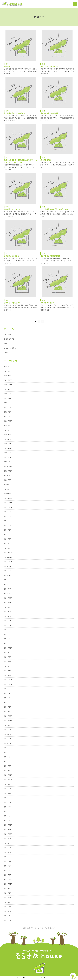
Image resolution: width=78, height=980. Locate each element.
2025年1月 (8, 416)
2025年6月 (8, 403)
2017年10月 (8, 607)
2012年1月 (8, 875)
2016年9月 (8, 653)
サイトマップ (42, 928)
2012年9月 (8, 839)
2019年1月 (8, 548)
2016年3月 (8, 671)
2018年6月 (8, 580)
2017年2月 (8, 643)
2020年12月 (8, 466)
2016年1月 (8, 675)
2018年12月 (8, 553)
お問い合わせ (27, 928)
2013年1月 (8, 820)
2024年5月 (8, 439)
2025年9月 (8, 389)
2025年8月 (8, 394)
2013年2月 (8, 816)
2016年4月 (8, 666)
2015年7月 (8, 693)
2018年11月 (8, 557)
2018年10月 (8, 562)
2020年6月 (8, 485)
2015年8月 (8, 689)
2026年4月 (8, 367)
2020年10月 (8, 471)
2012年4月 (8, 861)
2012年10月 (8, 834)
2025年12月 (8, 380)
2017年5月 (8, 630)
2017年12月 (8, 598)
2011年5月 (8, 911)
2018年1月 (8, 593)
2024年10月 (8, 426)
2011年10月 (8, 889)
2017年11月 (8, 603)
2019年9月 (8, 512)
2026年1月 (8, 376)
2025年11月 (8, 385)
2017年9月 (8, 612)
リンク (34, 928)
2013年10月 (8, 780)
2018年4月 (8, 589)
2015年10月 (8, 684)
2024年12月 (8, 421)
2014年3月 (8, 757)
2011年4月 (8, 916)
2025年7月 (8, 398)
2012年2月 (8, 870)
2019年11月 (8, 503)
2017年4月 (8, 634)
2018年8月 (8, 571)
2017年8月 (8, 616)
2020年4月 (8, 489)
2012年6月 (8, 852)
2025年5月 (8, 407)
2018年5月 (8, 584)
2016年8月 (8, 657)
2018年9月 (8, 566)
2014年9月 (8, 730)
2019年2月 (8, 544)
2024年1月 (8, 444)
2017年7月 (8, 621)
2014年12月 (8, 716)
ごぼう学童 (8, 334)
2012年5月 (8, 857)
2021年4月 (8, 462)
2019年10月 (8, 507)
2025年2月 (8, 412)
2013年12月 (8, 771)
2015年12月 (8, 680)
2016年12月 (8, 648)
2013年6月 (8, 798)
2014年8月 (8, 734)
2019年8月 (8, 516)
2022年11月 (8, 448)
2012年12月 (8, 825)
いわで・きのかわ (10, 348)
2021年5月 (8, 457)
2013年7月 (8, 793)
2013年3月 (8, 811)
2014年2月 (8, 761)
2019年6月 (8, 525)
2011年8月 (8, 898)
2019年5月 (8, 530)
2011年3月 (8, 920)
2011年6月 (8, 907)
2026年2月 (8, 371)
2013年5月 (8, 802)
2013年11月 (8, 775)
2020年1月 (8, 494)
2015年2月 (8, 707)
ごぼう (6, 353)
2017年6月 (8, 625)
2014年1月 (8, 766)
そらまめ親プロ (9, 339)
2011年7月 (8, 902)
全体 (7, 64)
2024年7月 (8, 435)
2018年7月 (8, 575)
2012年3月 (8, 866)
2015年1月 (8, 712)
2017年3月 (8, 639)
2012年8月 (8, 843)
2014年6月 (8, 743)
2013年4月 (8, 807)
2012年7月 (8, 848)
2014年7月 (8, 739)
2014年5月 (8, 748)
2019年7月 (8, 521)
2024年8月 (8, 430)
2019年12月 (8, 498)
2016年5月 (8, 662)
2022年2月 (8, 453)
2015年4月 (8, 698)
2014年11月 (8, 721)
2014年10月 (8, 725)
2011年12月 (8, 879)
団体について (51, 928)
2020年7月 (8, 480)
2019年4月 (8, 534)
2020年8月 (8, 475)
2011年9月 (8, 893)
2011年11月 (8, 884)
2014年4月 (8, 752)
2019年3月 (8, 539)
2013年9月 (8, 784)
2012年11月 (8, 830)
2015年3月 (8, 702)
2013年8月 (8, 789)
